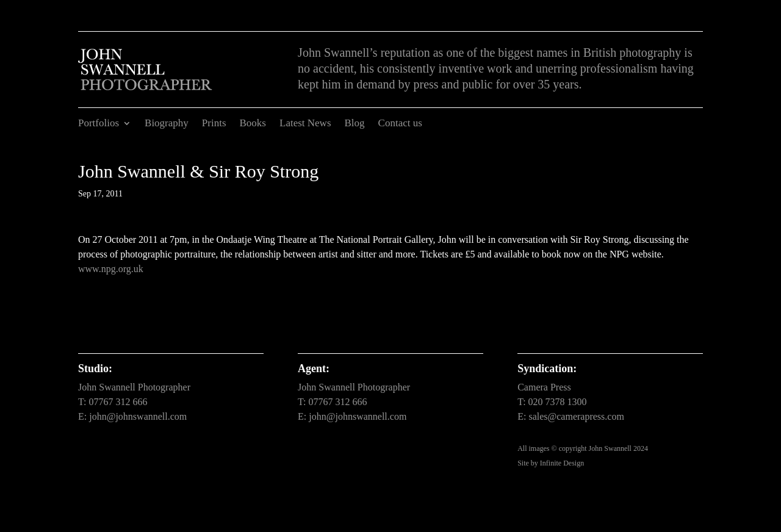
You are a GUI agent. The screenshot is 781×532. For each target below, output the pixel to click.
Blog (355, 124)
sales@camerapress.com (576, 416)
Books (253, 124)
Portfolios (99, 124)
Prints (214, 124)
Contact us (400, 124)
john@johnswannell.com (138, 416)
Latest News (305, 124)
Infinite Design (562, 463)
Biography (167, 124)
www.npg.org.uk (111, 269)
